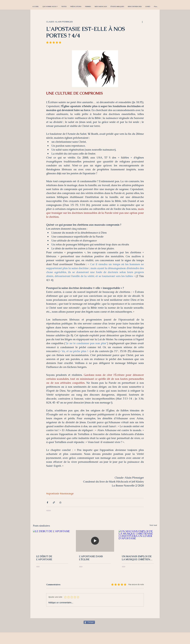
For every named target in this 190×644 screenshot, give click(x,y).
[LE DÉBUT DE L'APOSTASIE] (52, 541)
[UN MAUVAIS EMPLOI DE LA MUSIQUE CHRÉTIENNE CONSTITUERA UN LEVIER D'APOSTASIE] (138, 541)
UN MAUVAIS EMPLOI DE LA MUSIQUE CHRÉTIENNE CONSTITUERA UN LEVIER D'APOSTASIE (138, 558)
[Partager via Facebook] (47, 502)
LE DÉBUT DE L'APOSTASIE (44, 558)
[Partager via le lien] (54, 502)
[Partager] (89, 622)
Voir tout (153, 525)
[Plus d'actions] (142, 22)
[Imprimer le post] (60, 502)
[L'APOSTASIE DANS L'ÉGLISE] (95, 541)
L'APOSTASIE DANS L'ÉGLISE (91, 558)
